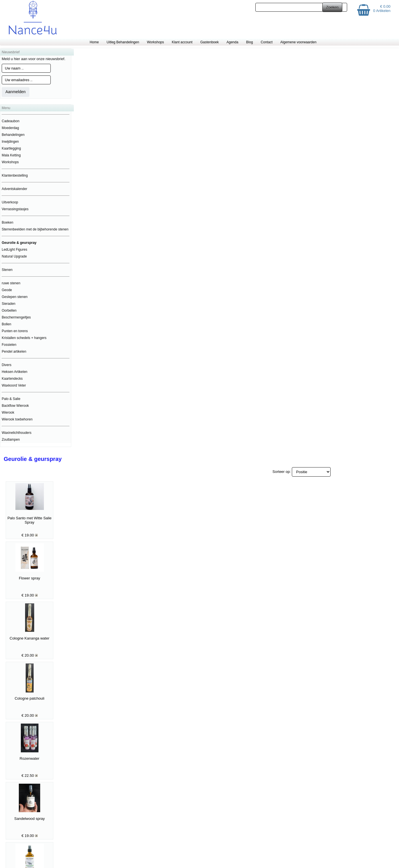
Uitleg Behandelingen (123, 42)
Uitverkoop (10, 202)
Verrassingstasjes (15, 209)
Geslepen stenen (15, 297)
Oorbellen (9, 311)
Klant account (182, 42)
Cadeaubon (11, 121)
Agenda (232, 42)
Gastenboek (210, 42)
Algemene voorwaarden (299, 42)
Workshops (155, 42)
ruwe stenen (11, 283)
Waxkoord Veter (14, 385)
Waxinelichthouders (17, 433)
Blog (249, 42)
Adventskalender (14, 189)
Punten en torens (15, 331)
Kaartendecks (12, 379)
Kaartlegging (11, 148)
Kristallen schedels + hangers (24, 338)
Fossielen (9, 345)
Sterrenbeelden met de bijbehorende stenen (35, 229)
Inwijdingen (10, 142)
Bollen (6, 324)
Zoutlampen (11, 440)
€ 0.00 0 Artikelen (382, 9)
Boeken (8, 222)
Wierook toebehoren (17, 419)
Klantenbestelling (15, 175)
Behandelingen (13, 135)
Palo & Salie (11, 399)
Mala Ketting (11, 155)
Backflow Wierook (15, 406)
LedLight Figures (14, 250)
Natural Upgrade (14, 256)
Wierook (8, 412)
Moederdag (10, 128)
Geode (7, 290)
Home (94, 42)
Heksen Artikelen (15, 372)
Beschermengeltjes (16, 317)
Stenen (7, 270)
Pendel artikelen (14, 352)
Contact (267, 42)
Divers (7, 365)
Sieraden (9, 304)
